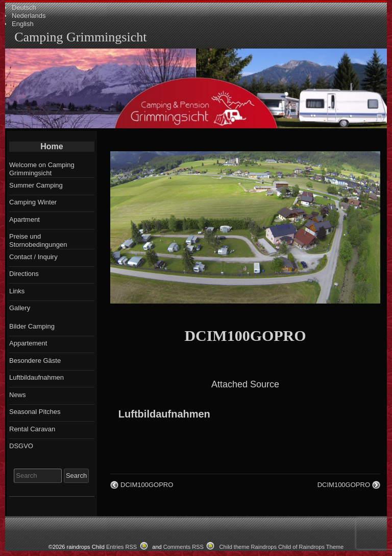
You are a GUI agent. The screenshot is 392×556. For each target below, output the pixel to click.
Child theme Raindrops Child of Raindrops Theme (282, 547)
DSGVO (21, 446)
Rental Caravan (32, 429)
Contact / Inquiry (33, 257)
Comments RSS (183, 547)
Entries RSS (121, 547)
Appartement (28, 343)
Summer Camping (36, 185)
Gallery (20, 308)
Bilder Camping (32, 326)
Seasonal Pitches (35, 412)
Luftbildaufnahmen (164, 414)
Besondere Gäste (35, 361)
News (18, 395)
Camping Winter (33, 202)
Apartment (24, 219)
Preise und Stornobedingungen (38, 240)
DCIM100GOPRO (245, 335)
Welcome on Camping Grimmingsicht (42, 169)
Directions (24, 274)
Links (17, 291)
